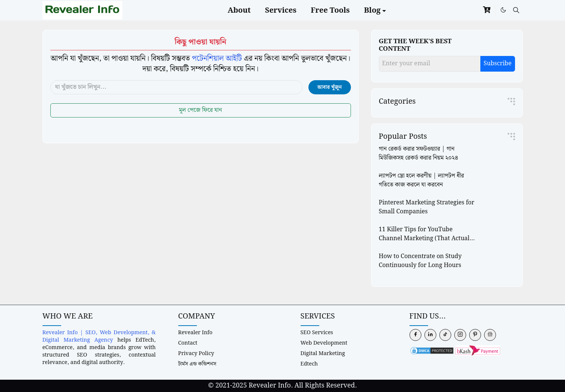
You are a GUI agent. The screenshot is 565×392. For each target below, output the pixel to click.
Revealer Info (195, 333)
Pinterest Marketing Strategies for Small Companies (427, 207)
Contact (188, 343)
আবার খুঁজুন (330, 87)
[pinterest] (475, 335)
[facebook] (415, 335)
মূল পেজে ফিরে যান (200, 110)
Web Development (324, 343)
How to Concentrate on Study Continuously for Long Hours (420, 261)
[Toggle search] (516, 10)
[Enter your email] (430, 64)
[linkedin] (430, 335)
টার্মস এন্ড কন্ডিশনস (197, 364)
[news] (490, 335)
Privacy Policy (196, 353)
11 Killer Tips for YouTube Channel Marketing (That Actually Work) (427, 239)
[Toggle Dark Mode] (503, 10)
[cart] (487, 10)
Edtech (309, 364)
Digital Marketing (323, 353)
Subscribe (498, 64)
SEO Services (317, 333)
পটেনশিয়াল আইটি (217, 59)
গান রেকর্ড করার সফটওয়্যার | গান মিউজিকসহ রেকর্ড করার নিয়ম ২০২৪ (419, 153)
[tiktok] (445, 335)
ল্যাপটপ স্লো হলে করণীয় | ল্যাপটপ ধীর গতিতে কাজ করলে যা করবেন (422, 180)
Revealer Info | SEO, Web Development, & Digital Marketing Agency (99, 336)
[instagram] (460, 335)
